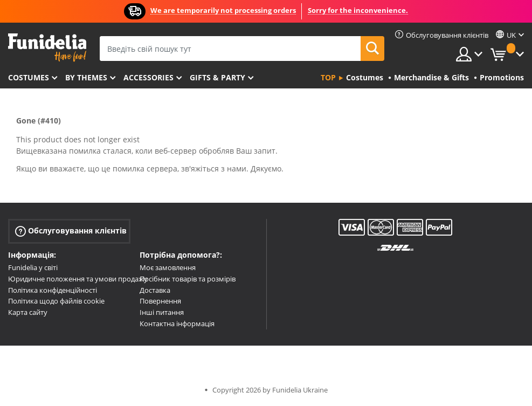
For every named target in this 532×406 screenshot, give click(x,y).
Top (328, 77)
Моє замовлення (168, 267)
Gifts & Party (217, 77)
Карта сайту (28, 312)
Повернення (160, 301)
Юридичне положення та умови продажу (78, 279)
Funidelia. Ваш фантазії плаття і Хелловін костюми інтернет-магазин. (47, 48)
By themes (86, 77)
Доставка (155, 290)
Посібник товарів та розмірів (188, 279)
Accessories (148, 77)
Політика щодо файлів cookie (56, 301)
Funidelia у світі (33, 267)
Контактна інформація (177, 324)
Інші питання (162, 312)
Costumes (29, 77)
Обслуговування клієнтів (71, 231)
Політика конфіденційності (53, 290)
